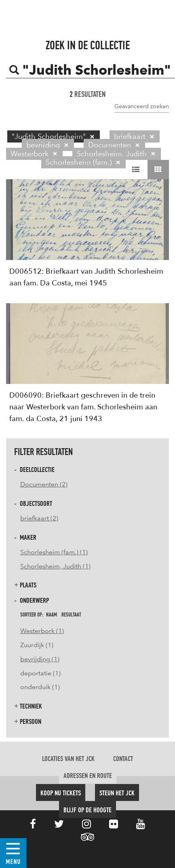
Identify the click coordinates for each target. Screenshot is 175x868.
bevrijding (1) (40, 659)
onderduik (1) (40, 687)
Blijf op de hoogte (87, 810)
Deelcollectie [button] (34, 470)
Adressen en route (88, 776)
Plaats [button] (25, 585)
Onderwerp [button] (32, 601)
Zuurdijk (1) (37, 645)
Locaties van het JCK (68, 759)
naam (52, 615)
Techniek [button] (28, 706)
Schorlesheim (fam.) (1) (54, 552)
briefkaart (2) (39, 518)
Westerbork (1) (42, 631)
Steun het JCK (117, 793)
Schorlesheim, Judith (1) (55, 566)
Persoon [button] (28, 722)
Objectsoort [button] (33, 504)
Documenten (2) (44, 484)
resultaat (71, 615)
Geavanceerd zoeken (142, 106)
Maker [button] (25, 538)
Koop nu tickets (61, 793)
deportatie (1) (40, 673)
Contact (123, 759)
